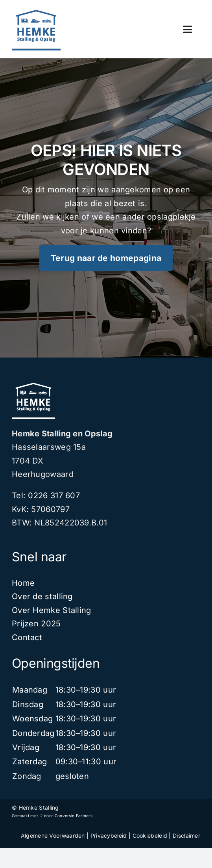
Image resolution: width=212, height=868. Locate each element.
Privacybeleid (109, 835)
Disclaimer (186, 835)
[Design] (36, 14)
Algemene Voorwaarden (53, 835)
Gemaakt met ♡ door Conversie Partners (52, 816)
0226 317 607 (54, 495)
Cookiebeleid (150, 835)
